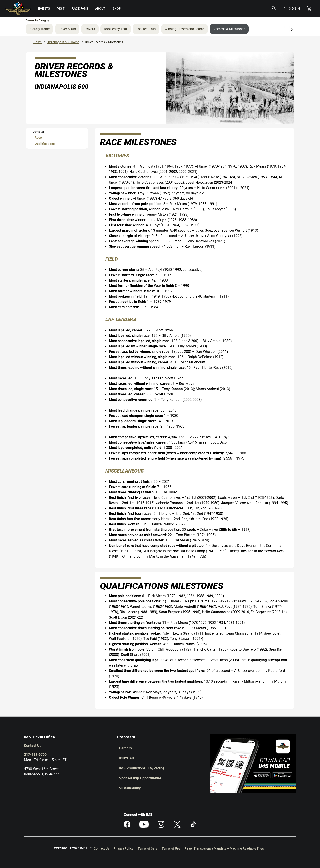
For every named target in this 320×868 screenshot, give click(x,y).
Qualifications (45, 144)
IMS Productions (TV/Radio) (142, 768)
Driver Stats (67, 29)
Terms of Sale (148, 848)
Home (37, 42)
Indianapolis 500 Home (63, 42)
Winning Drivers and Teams (185, 29)
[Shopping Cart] (309, 8)
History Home (39, 29)
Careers (125, 748)
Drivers (90, 29)
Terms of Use (171, 848)
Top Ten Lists (146, 29)
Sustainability (130, 788)
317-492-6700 (35, 755)
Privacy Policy (123, 848)
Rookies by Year (116, 29)
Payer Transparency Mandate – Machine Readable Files (224, 848)
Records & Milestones (229, 29)
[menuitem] (44, 8)
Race (38, 138)
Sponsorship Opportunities (140, 778)
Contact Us (33, 746)
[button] (274, 8)
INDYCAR (127, 758)
